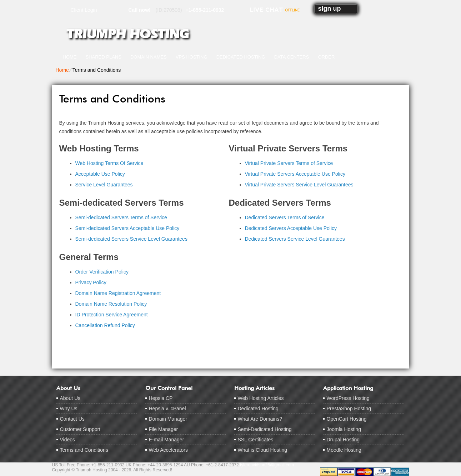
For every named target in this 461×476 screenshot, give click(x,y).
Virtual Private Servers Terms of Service (289, 163)
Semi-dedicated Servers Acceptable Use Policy (127, 228)
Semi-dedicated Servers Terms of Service (121, 217)
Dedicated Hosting (241, 57)
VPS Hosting (192, 57)
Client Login (84, 10)
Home (70, 57)
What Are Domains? (260, 419)
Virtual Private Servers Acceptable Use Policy (295, 174)
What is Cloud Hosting (263, 450)
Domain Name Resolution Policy (111, 304)
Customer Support (80, 429)
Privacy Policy (91, 282)
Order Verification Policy (102, 272)
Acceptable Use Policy (100, 174)
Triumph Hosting (127, 34)
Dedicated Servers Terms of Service (285, 217)
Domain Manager (168, 419)
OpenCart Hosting (347, 419)
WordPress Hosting (348, 398)
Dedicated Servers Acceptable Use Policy (291, 228)
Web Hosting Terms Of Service (109, 163)
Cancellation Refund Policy (105, 325)
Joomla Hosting (344, 429)
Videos (68, 440)
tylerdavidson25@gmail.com (267, 465)
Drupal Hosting (343, 440)
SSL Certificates (256, 440)
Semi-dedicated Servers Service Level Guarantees (131, 239)
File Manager (164, 429)
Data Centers (292, 57)
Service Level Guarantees (104, 185)
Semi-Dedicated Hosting (265, 429)
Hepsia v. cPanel (167, 409)
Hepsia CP (161, 398)
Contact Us (72, 419)
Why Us (69, 409)
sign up (330, 9)
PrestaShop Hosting (349, 409)
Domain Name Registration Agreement (118, 293)
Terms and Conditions (84, 450)
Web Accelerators (168, 450)
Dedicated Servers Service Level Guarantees (295, 239)
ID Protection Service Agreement (112, 315)
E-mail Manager (167, 440)
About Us (70, 398)
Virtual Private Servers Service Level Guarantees (299, 185)
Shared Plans (104, 57)
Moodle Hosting (344, 450)
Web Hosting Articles (261, 398)
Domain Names (149, 57)
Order (326, 57)
